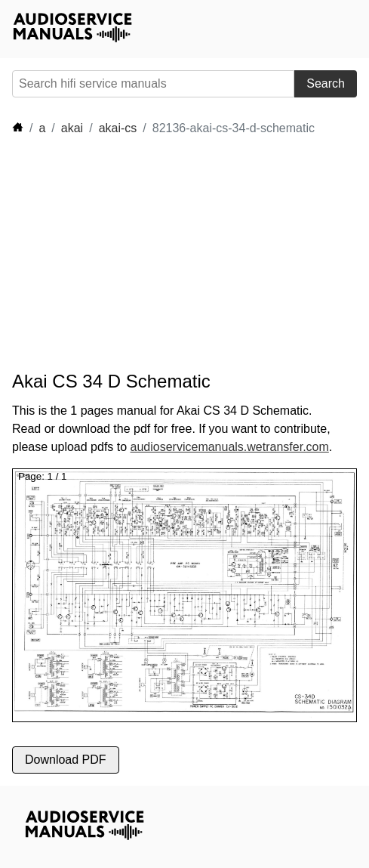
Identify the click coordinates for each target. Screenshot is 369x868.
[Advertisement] (148, 254)
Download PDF (66, 760)
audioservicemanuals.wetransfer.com (230, 447)
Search (326, 83)
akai (72, 128)
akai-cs (118, 128)
